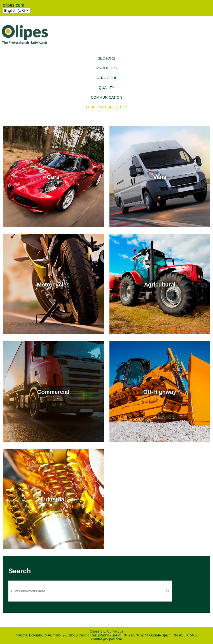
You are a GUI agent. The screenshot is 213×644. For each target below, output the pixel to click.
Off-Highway (160, 392)
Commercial (53, 392)
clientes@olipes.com (106, 639)
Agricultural (160, 284)
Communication (107, 97)
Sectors (106, 58)
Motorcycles (53, 284)
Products (106, 68)
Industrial (53, 499)
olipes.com (13, 5)
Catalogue (106, 78)
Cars (53, 177)
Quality (107, 88)
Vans (160, 177)
